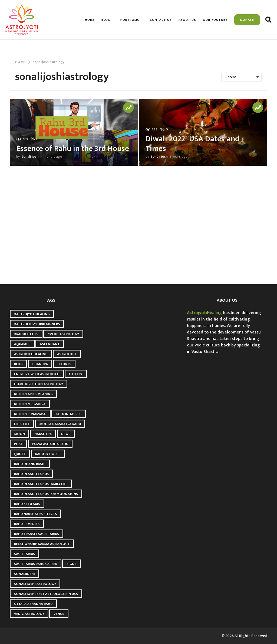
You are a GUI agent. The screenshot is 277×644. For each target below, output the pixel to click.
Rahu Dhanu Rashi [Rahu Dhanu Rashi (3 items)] (30, 464)
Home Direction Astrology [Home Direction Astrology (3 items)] (39, 384)
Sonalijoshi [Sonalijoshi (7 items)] (24, 574)
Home (90, 20)
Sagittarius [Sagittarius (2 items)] (24, 554)
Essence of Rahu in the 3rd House (62, 144)
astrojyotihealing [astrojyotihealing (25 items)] (31, 354)
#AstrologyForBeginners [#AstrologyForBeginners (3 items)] (37, 324)
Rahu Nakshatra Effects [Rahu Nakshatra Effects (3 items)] (35, 514)
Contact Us (161, 20)
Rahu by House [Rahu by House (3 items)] (48, 454)
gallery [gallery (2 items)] (76, 374)
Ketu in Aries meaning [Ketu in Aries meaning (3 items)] (33, 394)
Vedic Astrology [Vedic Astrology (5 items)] (29, 614)
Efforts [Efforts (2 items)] (64, 364)
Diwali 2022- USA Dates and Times (193, 144)
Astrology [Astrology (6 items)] (67, 354)
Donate (247, 20)
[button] (268, 20)
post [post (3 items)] (18, 444)
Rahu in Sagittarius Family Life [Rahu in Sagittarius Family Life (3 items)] (41, 484)
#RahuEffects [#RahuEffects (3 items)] (26, 334)
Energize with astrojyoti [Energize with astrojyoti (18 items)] (37, 374)
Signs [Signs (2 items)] (71, 564)
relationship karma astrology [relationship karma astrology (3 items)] (42, 544)
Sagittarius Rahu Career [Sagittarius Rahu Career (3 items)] (36, 564)
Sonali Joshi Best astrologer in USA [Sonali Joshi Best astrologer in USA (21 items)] (46, 594)
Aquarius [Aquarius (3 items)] (22, 344)
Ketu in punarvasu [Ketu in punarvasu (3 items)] (30, 414)
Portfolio (130, 20)
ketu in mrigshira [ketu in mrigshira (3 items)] (30, 404)
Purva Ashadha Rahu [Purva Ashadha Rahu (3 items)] (50, 444)
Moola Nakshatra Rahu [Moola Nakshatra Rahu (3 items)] (60, 424)
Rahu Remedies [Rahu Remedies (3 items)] (27, 524)
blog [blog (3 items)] (18, 364)
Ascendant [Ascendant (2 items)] (50, 344)
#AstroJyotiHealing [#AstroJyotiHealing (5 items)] (32, 314)
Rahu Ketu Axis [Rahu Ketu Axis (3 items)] (27, 504)
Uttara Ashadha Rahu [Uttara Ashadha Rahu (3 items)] (33, 604)
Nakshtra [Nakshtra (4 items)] (43, 434)
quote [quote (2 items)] (20, 454)
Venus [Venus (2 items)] (59, 614)
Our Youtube (215, 20)
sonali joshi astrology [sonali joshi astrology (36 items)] (35, 584)
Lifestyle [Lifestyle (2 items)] (22, 424)
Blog (106, 20)
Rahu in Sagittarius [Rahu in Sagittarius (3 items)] (31, 474)
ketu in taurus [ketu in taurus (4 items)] (69, 414)
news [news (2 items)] (66, 434)
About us (187, 20)
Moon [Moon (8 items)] (19, 434)
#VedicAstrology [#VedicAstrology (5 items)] (63, 334)
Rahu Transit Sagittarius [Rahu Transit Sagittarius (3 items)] (37, 534)
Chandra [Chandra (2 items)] (40, 364)
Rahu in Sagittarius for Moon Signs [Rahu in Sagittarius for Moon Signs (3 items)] (46, 494)
